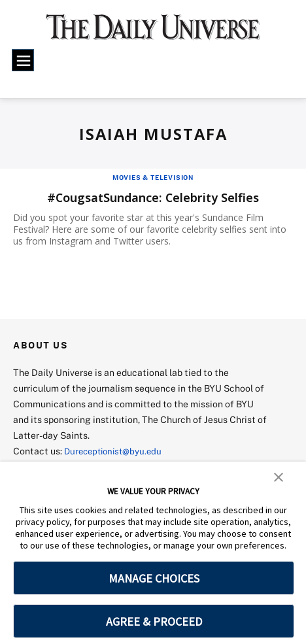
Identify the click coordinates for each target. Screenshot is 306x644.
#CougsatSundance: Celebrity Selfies (153, 197)
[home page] (153, 33)
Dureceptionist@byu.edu (117, 451)
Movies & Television (153, 177)
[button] (279, 476)
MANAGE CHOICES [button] (154, 578)
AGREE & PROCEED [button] (154, 621)
